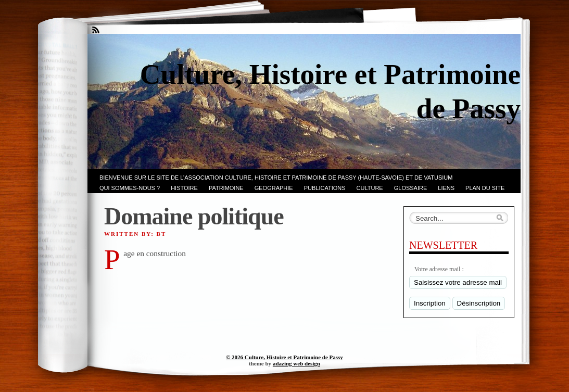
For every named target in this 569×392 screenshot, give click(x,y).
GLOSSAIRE (411, 188)
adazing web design (296, 363)
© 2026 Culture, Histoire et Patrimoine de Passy (284, 357)
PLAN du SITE (485, 188)
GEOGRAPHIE (274, 188)
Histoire (184, 188)
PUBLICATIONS (325, 188)
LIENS (446, 188)
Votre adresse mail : (439, 269)
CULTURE (370, 188)
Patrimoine (226, 188)
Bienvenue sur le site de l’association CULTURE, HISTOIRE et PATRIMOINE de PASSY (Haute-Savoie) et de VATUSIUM (276, 178)
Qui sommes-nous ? (130, 188)
